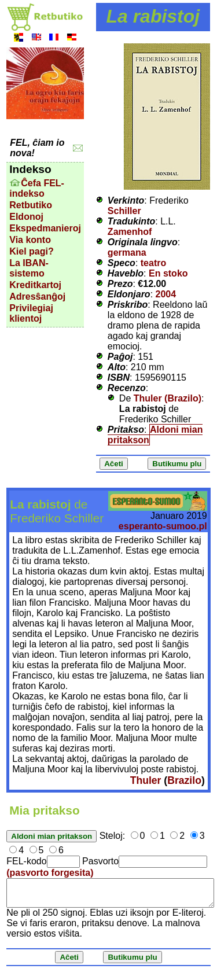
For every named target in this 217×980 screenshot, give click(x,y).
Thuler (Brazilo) (168, 398)
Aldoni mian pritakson (155, 435)
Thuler (146, 780)
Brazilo (184, 780)
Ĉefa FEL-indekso (37, 188)
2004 (166, 294)
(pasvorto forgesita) (50, 873)
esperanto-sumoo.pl (163, 526)
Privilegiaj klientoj (31, 313)
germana (127, 253)
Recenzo (127, 388)
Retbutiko (31, 205)
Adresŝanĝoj (37, 296)
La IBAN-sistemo (29, 268)
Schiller (124, 211)
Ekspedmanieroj (45, 228)
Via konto (30, 240)
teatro (153, 263)
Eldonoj (26, 217)
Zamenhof (130, 232)
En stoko (168, 273)
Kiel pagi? (31, 251)
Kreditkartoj (35, 285)
